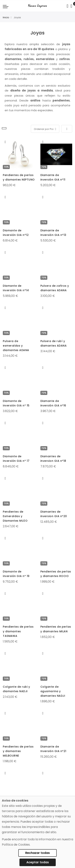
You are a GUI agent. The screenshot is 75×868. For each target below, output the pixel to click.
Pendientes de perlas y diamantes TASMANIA (18, 631)
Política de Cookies (16, 845)
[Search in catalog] (67, 6)
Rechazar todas (37, 853)
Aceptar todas (38, 862)
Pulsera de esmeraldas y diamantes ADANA (16, 346)
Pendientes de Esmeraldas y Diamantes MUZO (15, 516)
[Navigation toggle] (6, 6)
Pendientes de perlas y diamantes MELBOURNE (18, 751)
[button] (5, 142)
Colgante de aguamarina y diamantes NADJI (53, 691)
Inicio (6, 17)
